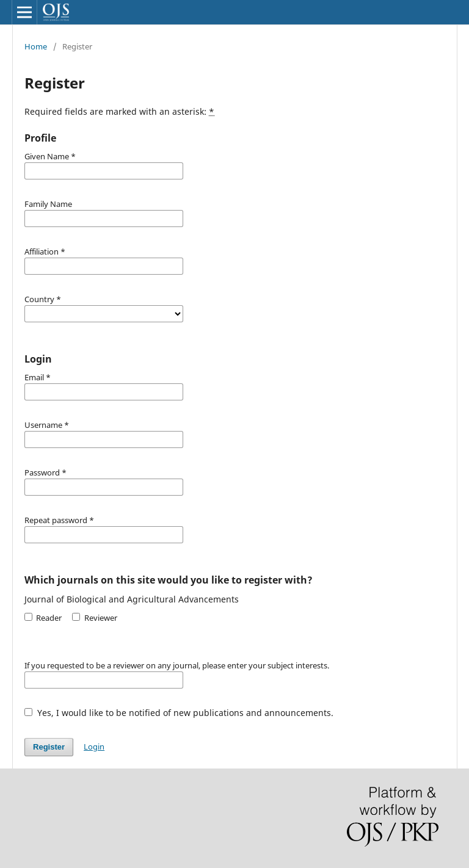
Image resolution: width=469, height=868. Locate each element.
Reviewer (94, 618)
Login (94, 747)
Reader (43, 618)
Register (49, 747)
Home (36, 46)
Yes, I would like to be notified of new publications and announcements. (179, 713)
